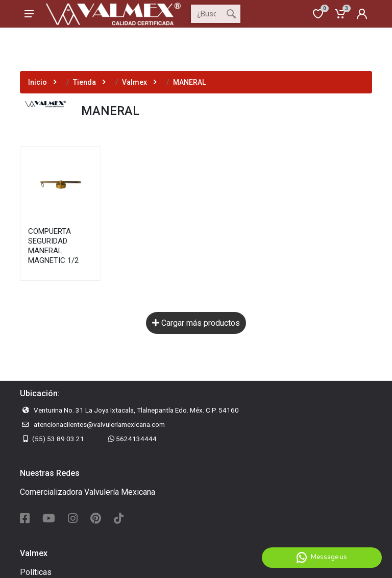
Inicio (38, 82)
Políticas (36, 572)
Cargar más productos (196, 323)
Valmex (134, 82)
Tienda (84, 82)
